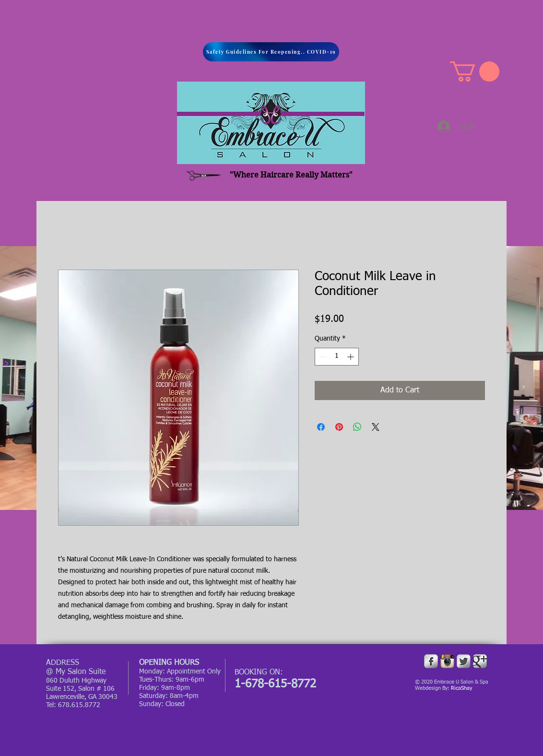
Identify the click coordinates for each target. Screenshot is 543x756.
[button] (475, 71)
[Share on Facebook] (321, 427)
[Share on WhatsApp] (357, 427)
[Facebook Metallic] (431, 661)
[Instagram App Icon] (447, 661)
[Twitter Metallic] (464, 661)
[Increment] (351, 357)
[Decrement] (322, 357)
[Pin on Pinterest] (339, 427)
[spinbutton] (337, 357)
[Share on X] (376, 427)
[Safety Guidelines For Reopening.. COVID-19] (271, 52)
